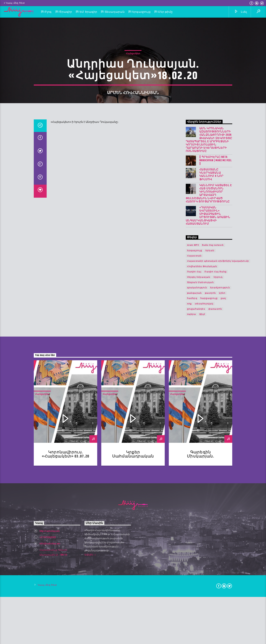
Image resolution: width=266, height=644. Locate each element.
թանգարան (194, 428)
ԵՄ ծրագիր (88, 12)
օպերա (192, 449)
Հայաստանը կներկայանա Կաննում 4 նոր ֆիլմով (211, 310)
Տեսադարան (115, 12)
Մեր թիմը (165, 12)
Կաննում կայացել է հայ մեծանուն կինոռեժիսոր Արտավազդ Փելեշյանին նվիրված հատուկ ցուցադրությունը (209, 329)
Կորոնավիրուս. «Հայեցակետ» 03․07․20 (66, 590)
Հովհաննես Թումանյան (202, 402)
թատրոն (210, 428)
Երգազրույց (141, 12)
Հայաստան (194, 391)
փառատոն (215, 444)
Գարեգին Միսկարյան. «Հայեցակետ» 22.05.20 (201, 592)
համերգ (192, 433)
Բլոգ (48, 12)
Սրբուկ (218, 412)
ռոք (189, 439)
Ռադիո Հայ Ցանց (215, 407)
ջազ (223, 433)
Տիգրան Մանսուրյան (200, 418)
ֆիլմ (202, 449)
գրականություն (197, 423)
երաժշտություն (220, 423)
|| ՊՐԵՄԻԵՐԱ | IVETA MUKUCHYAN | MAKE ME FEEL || (216, 296)
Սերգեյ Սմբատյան (199, 412)
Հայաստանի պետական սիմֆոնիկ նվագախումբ (218, 396)
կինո (222, 428)
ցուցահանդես (196, 444)
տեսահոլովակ (204, 439)
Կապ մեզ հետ (14, 3)
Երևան (210, 386)
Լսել (241, 12)
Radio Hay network (213, 380)
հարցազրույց (209, 433)
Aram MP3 (193, 380)
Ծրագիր (66, 12)
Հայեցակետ (133, 115)
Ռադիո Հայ (194, 407)
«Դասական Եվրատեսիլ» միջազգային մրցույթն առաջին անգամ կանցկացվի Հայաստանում (208, 351)
